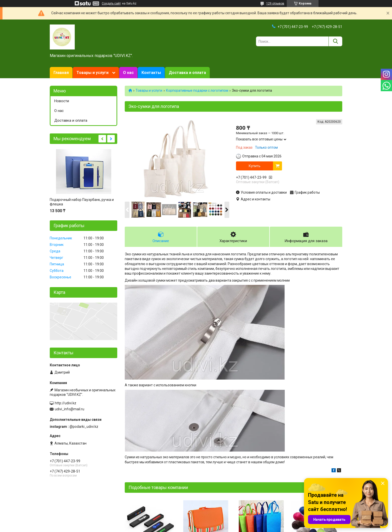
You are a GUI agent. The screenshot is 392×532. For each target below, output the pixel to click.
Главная (61, 73)
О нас (128, 73)
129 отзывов (275, 3)
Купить (255, 166)
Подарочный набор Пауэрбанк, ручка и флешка (82, 202)
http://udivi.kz (65, 403)
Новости (62, 101)
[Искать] (335, 41)
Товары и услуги (92, 73)
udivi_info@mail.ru (69, 409)
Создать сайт (111, 3)
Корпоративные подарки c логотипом (197, 90)
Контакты (151, 73)
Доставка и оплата (187, 73)
